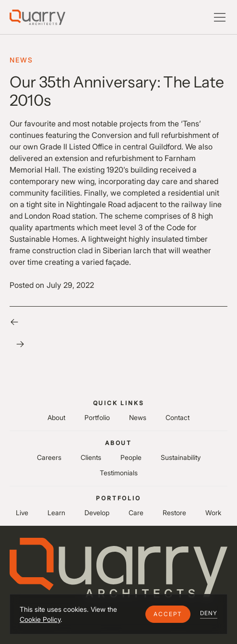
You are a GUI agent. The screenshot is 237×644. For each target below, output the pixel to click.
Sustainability (181, 457)
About (56, 417)
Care (136, 513)
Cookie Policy (40, 619)
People (131, 457)
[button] (168, 614)
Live (22, 513)
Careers (49, 457)
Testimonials (119, 473)
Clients (91, 457)
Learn (56, 513)
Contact (178, 417)
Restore (174, 513)
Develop (97, 513)
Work (213, 513)
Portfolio (97, 417)
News (138, 417)
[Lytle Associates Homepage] (37, 17)
